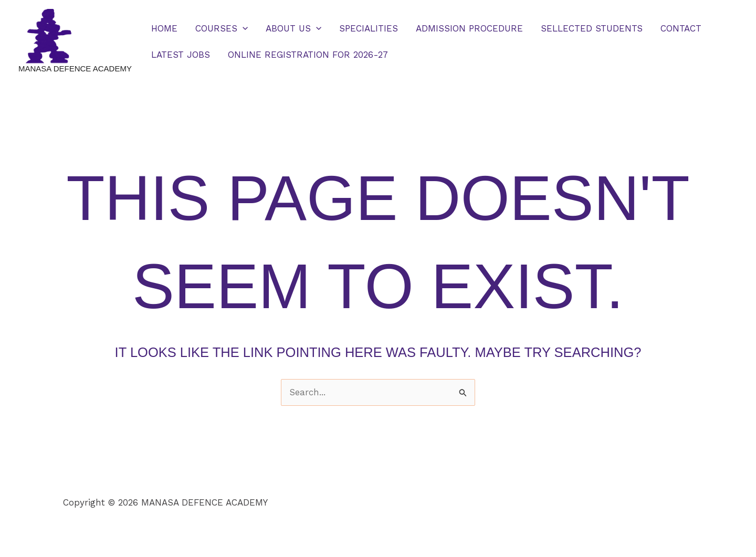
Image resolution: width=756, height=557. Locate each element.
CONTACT (681, 28)
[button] (243, 28)
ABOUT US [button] (293, 28)
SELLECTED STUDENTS (592, 28)
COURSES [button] (222, 28)
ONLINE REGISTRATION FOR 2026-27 (308, 55)
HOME (164, 28)
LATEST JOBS (181, 55)
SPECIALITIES (369, 28)
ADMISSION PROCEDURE (469, 28)
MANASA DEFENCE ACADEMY (75, 69)
